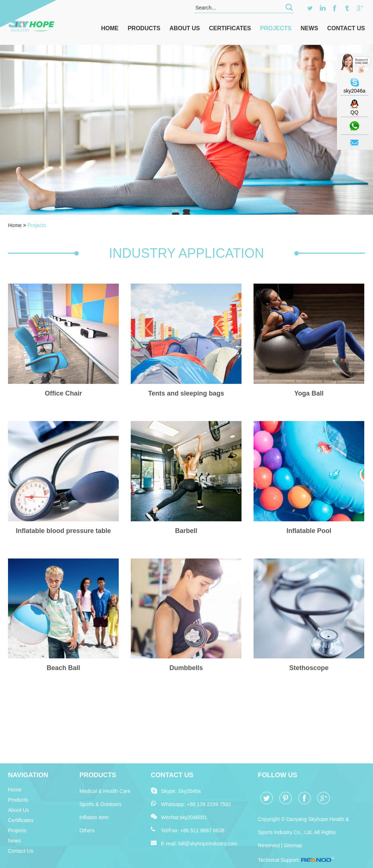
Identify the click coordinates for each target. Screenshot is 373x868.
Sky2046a (189, 791)
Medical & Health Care (105, 791)
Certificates (230, 28)
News (309, 28)
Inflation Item (94, 817)
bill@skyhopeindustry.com (208, 844)
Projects (276, 28)
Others (87, 830)
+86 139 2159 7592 (209, 804)
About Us (185, 28)
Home (110, 28)
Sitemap (293, 845)
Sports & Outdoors (100, 804)
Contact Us (346, 28)
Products (144, 28)
